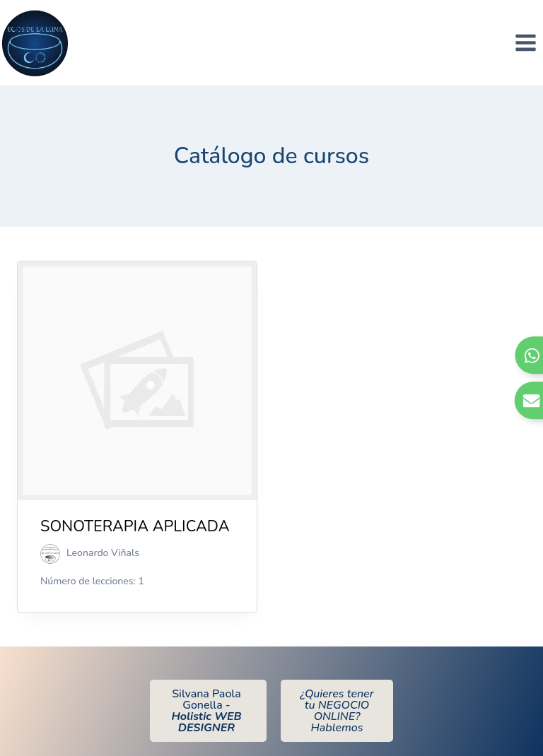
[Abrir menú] (525, 42)
